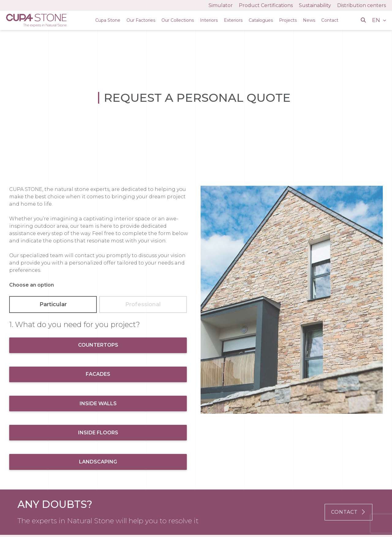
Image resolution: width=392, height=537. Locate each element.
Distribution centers (362, 5)
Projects (288, 20)
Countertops (98, 345)
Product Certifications (266, 5)
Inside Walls (98, 404)
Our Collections (178, 20)
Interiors (209, 20)
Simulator (221, 5)
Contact (330, 20)
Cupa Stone (108, 20)
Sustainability (315, 5)
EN (377, 20)
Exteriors (233, 20)
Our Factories (141, 20)
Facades (98, 374)
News (309, 20)
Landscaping (98, 462)
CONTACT (349, 512)
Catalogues (261, 20)
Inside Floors (98, 433)
